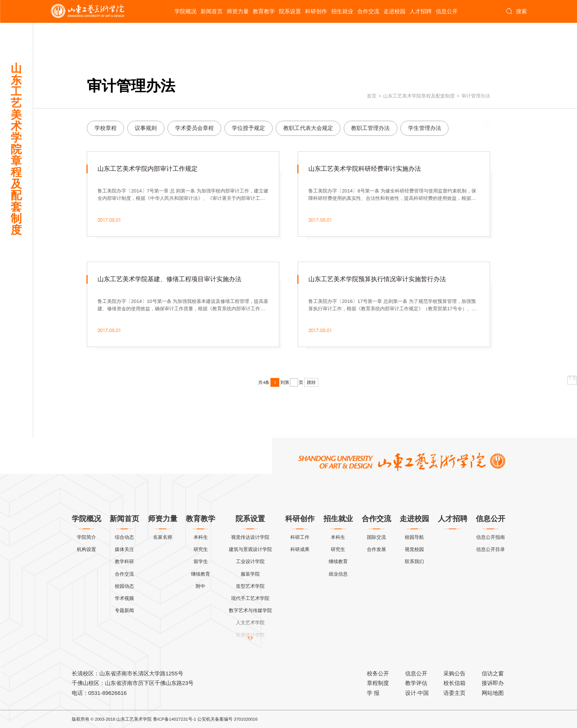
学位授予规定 (248, 128)
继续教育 (201, 574)
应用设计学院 (250, 635)
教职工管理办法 (370, 128)
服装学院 (250, 574)
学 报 (373, 693)
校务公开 (378, 673)
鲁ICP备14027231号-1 (175, 719)
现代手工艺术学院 (250, 598)
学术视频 (124, 598)
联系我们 (414, 561)
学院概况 (185, 11)
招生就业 (342, 11)
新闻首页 (212, 11)
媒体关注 (124, 549)
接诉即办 (493, 683)
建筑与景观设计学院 (250, 549)
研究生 (201, 549)
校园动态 (124, 586)
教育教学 (264, 11)
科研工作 (300, 537)
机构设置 (86, 549)
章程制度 (378, 683)
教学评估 (416, 683)
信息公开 (447, 11)
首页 (372, 96)
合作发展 (376, 549)
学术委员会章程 (194, 128)
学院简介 (86, 537)
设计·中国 (417, 693)
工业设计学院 (250, 561)
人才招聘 (421, 11)
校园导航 (414, 537)
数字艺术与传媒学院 (250, 610)
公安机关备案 (210, 719)
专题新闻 (124, 610)
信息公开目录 (491, 549)
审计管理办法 (476, 96)
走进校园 (394, 11)
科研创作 (316, 11)
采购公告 (454, 673)
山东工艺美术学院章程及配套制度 (419, 96)
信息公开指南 (491, 537)
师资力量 (238, 11)
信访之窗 (493, 673)
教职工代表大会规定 (308, 128)
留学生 (201, 561)
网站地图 (493, 693)
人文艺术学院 (250, 623)
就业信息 (338, 574)
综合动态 (124, 537)
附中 (201, 586)
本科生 (201, 537)
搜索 (516, 12)
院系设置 (290, 11)
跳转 (311, 382)
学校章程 (106, 128)
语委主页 (454, 693)
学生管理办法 (425, 128)
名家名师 (163, 537)
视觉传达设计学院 (250, 537)
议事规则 (146, 128)
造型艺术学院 (250, 586)
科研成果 (300, 549)
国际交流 (376, 537)
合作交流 (368, 11)
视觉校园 (414, 549)
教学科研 (124, 561)
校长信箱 (454, 683)
